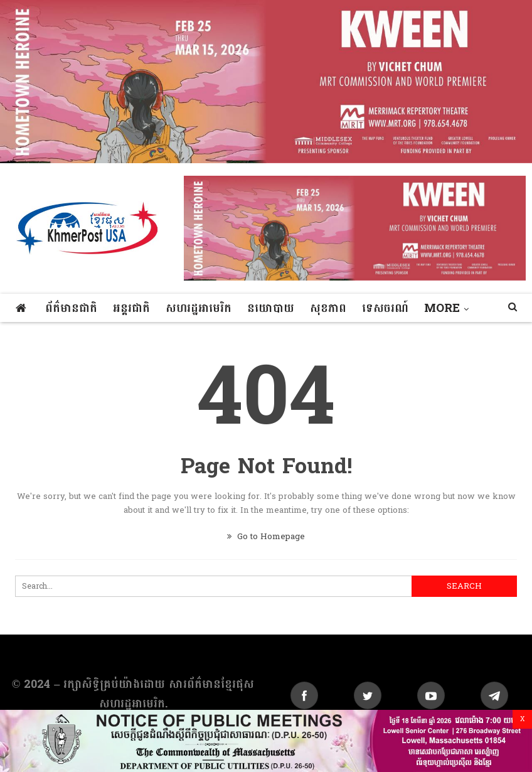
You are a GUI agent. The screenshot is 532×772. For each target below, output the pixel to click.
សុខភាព (328, 308)
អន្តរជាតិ (131, 308)
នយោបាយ (271, 308)
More (442, 308)
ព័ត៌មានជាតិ (71, 308)
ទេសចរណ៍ (385, 308)
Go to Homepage (266, 537)
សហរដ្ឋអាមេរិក (199, 308)
